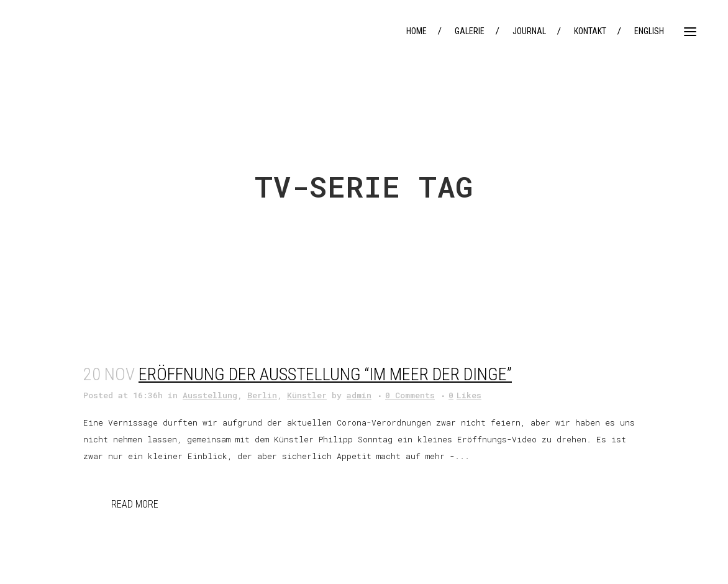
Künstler (307, 395)
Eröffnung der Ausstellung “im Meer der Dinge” (325, 374)
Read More (135, 504)
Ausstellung (210, 395)
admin (359, 395)
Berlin (262, 395)
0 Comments (410, 395)
